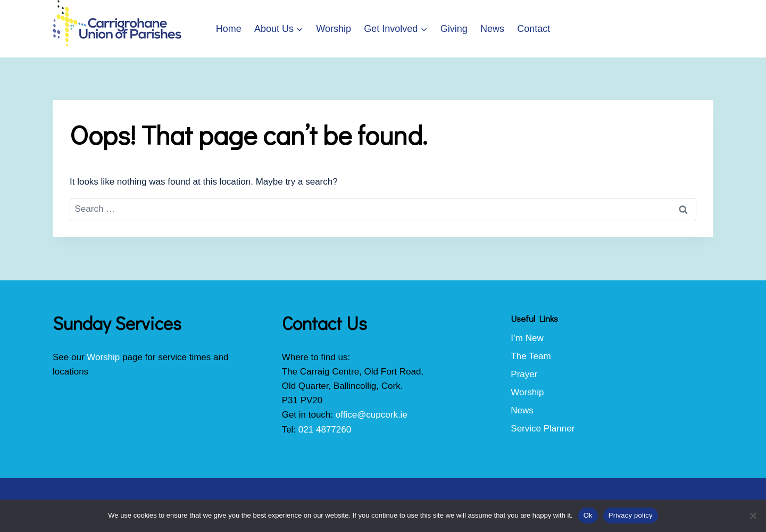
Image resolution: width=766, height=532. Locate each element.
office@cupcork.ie (372, 415)
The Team (531, 356)
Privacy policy (631, 515)
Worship (334, 29)
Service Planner (543, 429)
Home (229, 29)
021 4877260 (325, 430)
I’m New (527, 338)
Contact (534, 29)
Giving (454, 29)
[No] (753, 516)
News (492, 29)
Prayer (524, 374)
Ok (588, 515)
